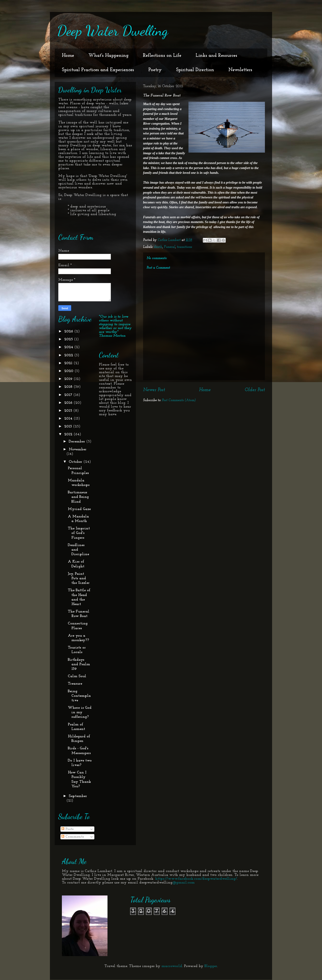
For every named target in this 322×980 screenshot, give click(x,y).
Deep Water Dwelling (113, 31)
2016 (69, 403)
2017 (69, 395)
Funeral (169, 247)
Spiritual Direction (195, 70)
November (78, 449)
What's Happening (108, 56)
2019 (69, 379)
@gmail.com (184, 883)
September (78, 796)
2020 (69, 371)
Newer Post (154, 390)
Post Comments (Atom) (179, 400)
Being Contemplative (79, 696)
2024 (69, 347)
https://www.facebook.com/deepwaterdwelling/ (196, 879)
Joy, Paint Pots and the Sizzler (79, 578)
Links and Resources (216, 56)
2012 (69, 434)
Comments (73, 837)
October (76, 462)
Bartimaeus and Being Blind (78, 497)
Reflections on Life (162, 56)
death (158, 247)
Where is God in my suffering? (80, 712)
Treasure (75, 684)
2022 (69, 355)
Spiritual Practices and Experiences (98, 70)
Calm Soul (77, 676)
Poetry (155, 70)
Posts (67, 829)
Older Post (255, 390)
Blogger (211, 966)
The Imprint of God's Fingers (79, 533)
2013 (69, 426)
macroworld (172, 966)
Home (68, 56)
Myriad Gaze (79, 509)
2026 (69, 331)
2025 (69, 339)
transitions (184, 247)
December (78, 442)
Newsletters (240, 70)
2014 (69, 419)
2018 (69, 387)
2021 (69, 363)
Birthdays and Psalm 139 (79, 664)
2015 (69, 411)
